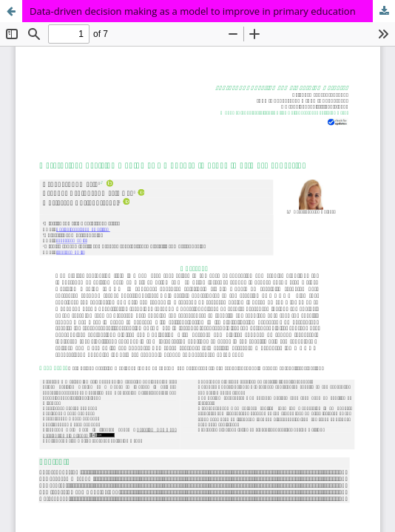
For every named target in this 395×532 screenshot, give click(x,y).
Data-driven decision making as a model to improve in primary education (193, 11)
